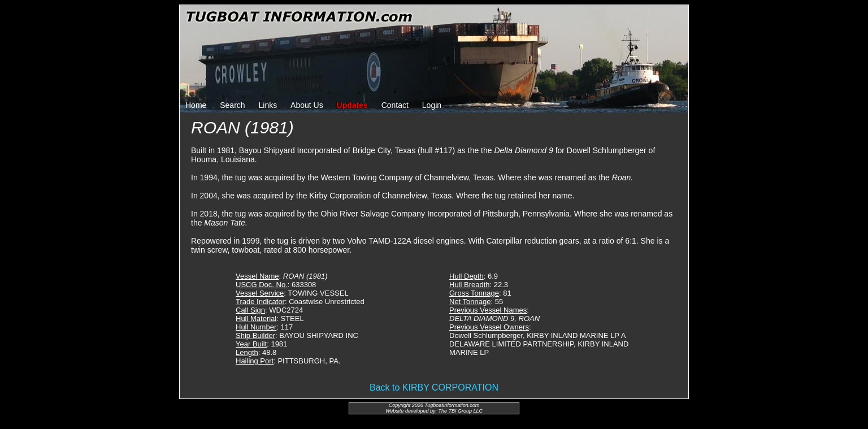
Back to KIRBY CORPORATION (434, 387)
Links (268, 105)
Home (196, 105)
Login (432, 105)
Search (232, 105)
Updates (352, 105)
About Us (307, 105)
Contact (395, 105)
